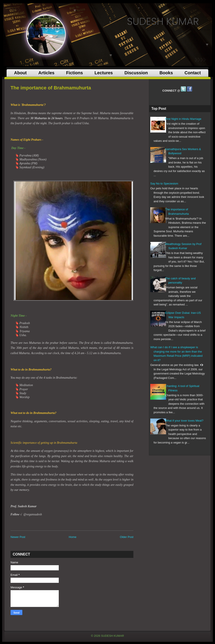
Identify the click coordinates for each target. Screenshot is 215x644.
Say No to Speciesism (164, 184)
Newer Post (18, 537)
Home (73, 537)
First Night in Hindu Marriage (183, 119)
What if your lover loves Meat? (184, 421)
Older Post (127, 537)
